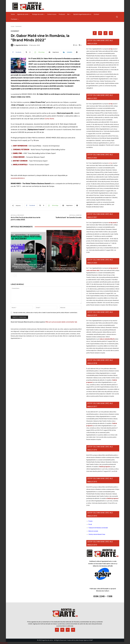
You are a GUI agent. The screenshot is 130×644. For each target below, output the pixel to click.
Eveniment (18, 26)
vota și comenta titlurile (107, 339)
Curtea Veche (49, 119)
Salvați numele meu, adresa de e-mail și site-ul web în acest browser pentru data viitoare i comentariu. (45, 312)
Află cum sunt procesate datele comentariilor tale (61, 322)
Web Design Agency (82, 640)
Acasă (12, 26)
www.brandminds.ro (18, 178)
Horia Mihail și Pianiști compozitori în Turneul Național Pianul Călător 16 (64, 269)
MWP (91, 640)
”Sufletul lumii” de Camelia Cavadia (68, 218)
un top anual (113, 223)
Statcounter (4, 643)
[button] (117, 17)
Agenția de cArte (22, 45)
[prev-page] (12, 276)
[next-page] (15, 276)
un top (111, 49)
